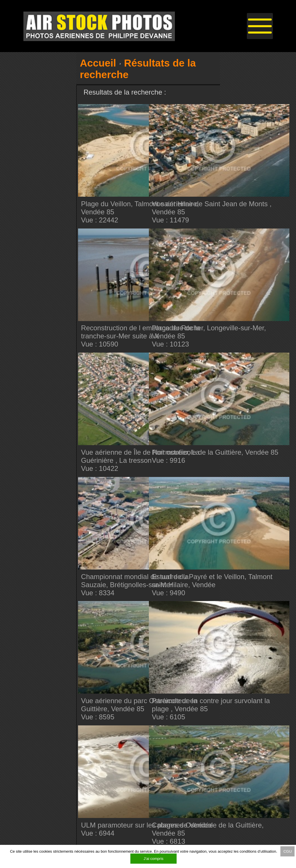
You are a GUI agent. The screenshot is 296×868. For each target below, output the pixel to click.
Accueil (98, 63)
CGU (287, 851)
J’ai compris (154, 859)
